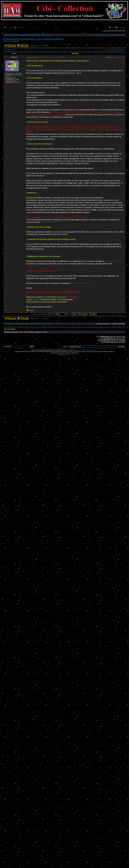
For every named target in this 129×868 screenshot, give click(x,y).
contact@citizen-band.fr (51, 222)
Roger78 (15, 41)
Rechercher (121, 28)
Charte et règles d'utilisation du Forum (28, 35)
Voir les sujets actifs (118, 35)
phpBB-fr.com (67, 355)
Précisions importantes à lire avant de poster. (34, 39)
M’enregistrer (21, 28)
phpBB (60, 353)
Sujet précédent (110, 50)
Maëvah (67, 350)
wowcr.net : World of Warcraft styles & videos (88, 350)
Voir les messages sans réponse (100, 35)
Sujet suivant (121, 50)
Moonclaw (74, 350)
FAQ (112, 28)
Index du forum (9, 35)
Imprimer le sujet (10, 50)
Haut (6, 310)
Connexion (10, 28)
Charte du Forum (47, 35)
